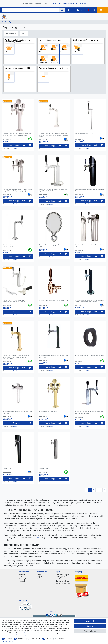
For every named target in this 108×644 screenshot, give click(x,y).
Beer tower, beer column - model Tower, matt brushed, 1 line (53, 468)
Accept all (90, 621)
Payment (22, 575)
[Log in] (71, 10)
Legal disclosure (62, 579)
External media (35, 639)
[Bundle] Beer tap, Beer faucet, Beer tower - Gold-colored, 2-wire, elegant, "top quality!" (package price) (16, 357)
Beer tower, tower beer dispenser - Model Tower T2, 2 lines (18, 412)
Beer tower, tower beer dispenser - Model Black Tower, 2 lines (89, 190)
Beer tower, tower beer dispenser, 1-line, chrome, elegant (15, 246)
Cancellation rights (62, 575)
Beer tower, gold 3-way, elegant (49, 412)
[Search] (62, 10)
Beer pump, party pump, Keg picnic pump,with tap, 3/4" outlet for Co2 (89, 412)
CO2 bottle (37, 538)
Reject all (90, 626)
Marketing (21, 639)
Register (40, 577)
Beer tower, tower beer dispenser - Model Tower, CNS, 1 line (54, 356)
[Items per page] (24, 34)
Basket (40, 579)
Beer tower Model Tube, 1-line (84, 134)
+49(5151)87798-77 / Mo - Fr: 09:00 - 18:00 (68, 3)
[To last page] (104, 490)
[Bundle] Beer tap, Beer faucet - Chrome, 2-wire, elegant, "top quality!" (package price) (18, 190)
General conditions (62, 581)
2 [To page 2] (94, 490)
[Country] (88, 10)
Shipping (16, 148)
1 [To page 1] (90, 490)
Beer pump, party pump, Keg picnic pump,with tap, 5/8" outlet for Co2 (53, 190)
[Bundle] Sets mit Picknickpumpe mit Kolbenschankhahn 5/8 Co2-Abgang (14, 301)
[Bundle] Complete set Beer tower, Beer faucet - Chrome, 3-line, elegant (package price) (18, 134)
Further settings (7, 641)
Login (39, 575)
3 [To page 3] (97, 490)
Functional (60, 639)
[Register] (81, 10)
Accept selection (90, 631)
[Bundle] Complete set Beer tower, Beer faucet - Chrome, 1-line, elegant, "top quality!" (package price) (54, 135)
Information (23, 581)
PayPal (49, 639)
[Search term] (30, 10)
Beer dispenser (10, 22)
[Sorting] (11, 34)
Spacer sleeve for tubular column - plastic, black (90, 356)
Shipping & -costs (25, 579)
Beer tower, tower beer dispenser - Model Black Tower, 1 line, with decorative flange (89, 301)
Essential (9, 639)
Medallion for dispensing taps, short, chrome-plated (53, 246)
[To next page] (101, 490)
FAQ (20, 577)
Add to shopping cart (20, 145)
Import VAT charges (63, 583)
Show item (22, 312)
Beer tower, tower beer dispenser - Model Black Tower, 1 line (17, 468)
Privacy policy (61, 577)
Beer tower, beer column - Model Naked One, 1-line (90, 246)
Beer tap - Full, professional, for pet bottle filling (53, 300)
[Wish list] (94, 10)
